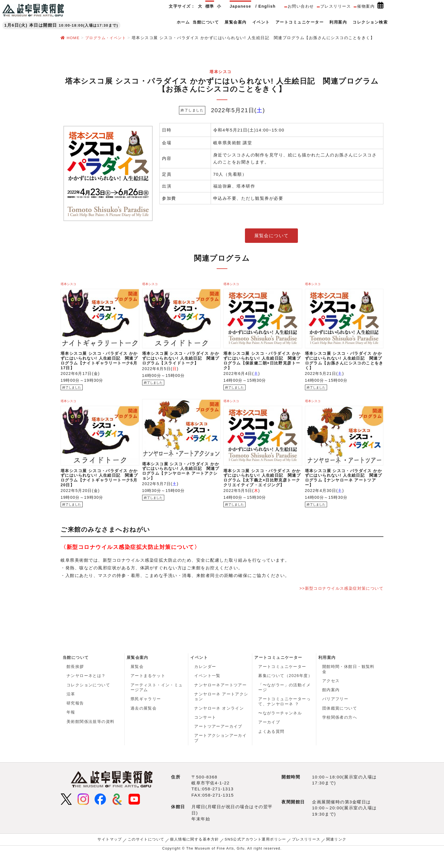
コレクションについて (88, 698)
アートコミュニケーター (278, 670)
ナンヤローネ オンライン (219, 722)
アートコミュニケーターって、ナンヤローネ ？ (285, 715)
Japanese (240, 6)
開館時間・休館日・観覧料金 (349, 682)
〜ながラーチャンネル (280, 727)
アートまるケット (148, 689)
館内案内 (331, 703)
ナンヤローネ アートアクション (221, 710)
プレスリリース (336, 6)
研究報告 (75, 717)
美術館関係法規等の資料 (91, 736)
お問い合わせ (301, 6)
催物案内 (366, 6)
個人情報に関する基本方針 (196, 854)
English (267, 6)
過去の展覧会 (144, 722)
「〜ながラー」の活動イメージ (285, 701)
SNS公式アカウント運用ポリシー (254, 854)
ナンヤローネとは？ (86, 689)
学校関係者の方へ (340, 731)
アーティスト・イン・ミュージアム (157, 701)
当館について (76, 670)
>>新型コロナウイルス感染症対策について (338, 600)
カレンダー (205, 679)
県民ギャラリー (146, 712)
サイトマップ (116, 854)
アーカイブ (269, 737)
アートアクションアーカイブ (221, 753)
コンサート (205, 731)
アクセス (331, 693)
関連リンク (330, 854)
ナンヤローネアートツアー (221, 698)
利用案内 (327, 670)
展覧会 (137, 679)
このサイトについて (150, 854)
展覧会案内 (138, 670)
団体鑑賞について (340, 722)
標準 (210, 6)
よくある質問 (271, 746)
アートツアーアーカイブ (218, 741)
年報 (71, 727)
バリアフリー (335, 712)
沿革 (71, 708)
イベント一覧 (207, 689)
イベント (199, 670)
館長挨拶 (75, 679)
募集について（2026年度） (285, 689)
